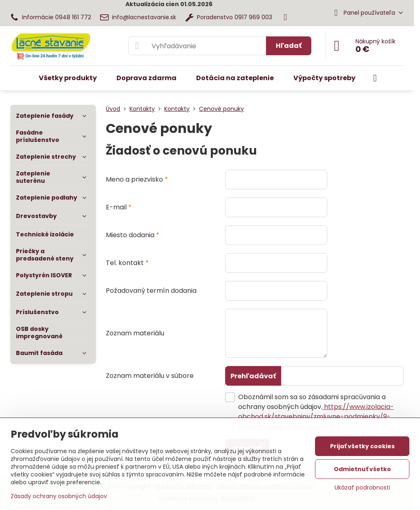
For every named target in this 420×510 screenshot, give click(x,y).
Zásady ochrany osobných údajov (59, 496)
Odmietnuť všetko (362, 469)
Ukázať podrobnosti (362, 488)
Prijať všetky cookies (362, 446)
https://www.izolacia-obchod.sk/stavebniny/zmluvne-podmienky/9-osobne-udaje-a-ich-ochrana (316, 417)
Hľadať (289, 46)
